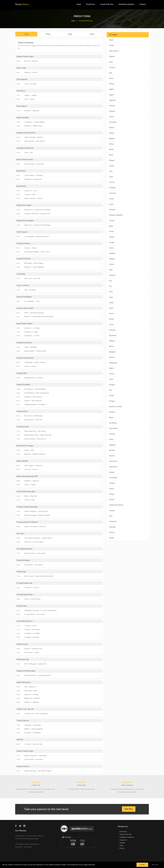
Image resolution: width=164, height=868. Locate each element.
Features (143, 4)
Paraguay (127, 384)
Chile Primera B (22, 233)
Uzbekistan (127, 521)
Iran (127, 281)
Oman (127, 379)
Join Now (129, 811)
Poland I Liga (21, 574)
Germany (127, 67)
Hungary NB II (22, 374)
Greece (127, 248)
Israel (127, 291)
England (127, 56)
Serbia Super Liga (23, 662)
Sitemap (122, 845)
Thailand (127, 483)
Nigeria (127, 368)
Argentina (127, 100)
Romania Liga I (22, 608)
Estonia (127, 231)
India (127, 270)
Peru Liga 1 (21, 535)
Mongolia (127, 352)
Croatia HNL (21, 275)
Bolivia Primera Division (25, 160)
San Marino (127, 423)
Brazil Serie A (21, 172)
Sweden (127, 472)
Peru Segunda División (25, 551)
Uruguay (127, 510)
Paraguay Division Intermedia (27, 509)
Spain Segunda (22, 80)
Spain (127, 62)
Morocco (127, 357)
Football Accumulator (126, 4)
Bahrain (127, 127)
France (127, 78)
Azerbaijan (127, 122)
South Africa (127, 461)
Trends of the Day (107, 4)
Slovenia (127, 456)
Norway (127, 373)
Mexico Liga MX (22, 463)
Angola (127, 95)
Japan (127, 297)
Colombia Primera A (24, 244)
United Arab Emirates (127, 505)
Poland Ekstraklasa (23, 562)
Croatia (127, 198)
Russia (127, 417)
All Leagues (113, 35)
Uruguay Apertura (23, 769)
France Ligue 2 (22, 107)
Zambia (127, 538)
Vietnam (127, 532)
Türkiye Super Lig (23, 723)
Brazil (127, 155)
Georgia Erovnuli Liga (24, 344)
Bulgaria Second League (25, 221)
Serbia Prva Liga (22, 646)
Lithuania (127, 330)
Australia (127, 111)
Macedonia (127, 335)
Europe (127, 45)
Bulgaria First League (24, 206)
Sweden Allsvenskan (24, 685)
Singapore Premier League (26, 673)
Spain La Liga (21, 68)
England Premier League (25, 57)
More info (155, 865)
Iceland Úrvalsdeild (23, 386)
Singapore (127, 445)
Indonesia (127, 275)
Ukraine (127, 499)
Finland (127, 237)
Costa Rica (127, 193)
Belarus (127, 133)
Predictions (91, 4)
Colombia (127, 187)
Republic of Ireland (127, 406)
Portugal (127, 401)
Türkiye (127, 494)
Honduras (127, 253)
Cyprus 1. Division (23, 286)
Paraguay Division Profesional (27, 524)
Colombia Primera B (24, 260)
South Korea (127, 466)
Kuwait (127, 319)
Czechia (127, 182)
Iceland (127, 264)
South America (127, 51)
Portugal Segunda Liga (25, 596)
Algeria (127, 89)
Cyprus (127, 204)
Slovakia (127, 450)
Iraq (127, 286)
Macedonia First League (25, 447)
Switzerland (127, 477)
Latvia (127, 324)
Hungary (127, 259)
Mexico (127, 346)
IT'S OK (142, 865)
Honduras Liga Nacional (25, 359)
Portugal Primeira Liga (24, 585)
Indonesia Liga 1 (22, 413)
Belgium (127, 138)
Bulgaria (127, 160)
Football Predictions (86, 21)
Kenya (127, 308)
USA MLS (20, 742)
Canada (127, 166)
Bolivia (127, 144)
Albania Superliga (23, 118)
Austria (127, 116)
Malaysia (127, 341)
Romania (127, 412)
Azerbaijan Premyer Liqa (25, 149)
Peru (127, 390)
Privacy (122, 851)
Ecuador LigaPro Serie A (25, 309)
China (127, 177)
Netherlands (127, 363)
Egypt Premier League (25, 325)
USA (127, 516)
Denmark (127, 209)
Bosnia (127, 149)
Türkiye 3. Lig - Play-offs (25, 711)
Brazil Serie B (21, 187)
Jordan (127, 302)
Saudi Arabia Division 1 (25, 623)
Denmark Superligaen (24, 298)
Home (79, 4)
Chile (127, 171)
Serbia (127, 439)
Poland (127, 395)
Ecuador (127, 220)
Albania (127, 84)
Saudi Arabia (127, 428)
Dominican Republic (127, 215)
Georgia (127, 242)
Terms (122, 848)
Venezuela (127, 527)
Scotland (127, 434)
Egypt (127, 226)
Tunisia (127, 488)
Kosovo (127, 313)
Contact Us (123, 843)
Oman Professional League (26, 493)
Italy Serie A (21, 91)
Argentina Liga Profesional (26, 133)
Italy (127, 73)
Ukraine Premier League (25, 753)
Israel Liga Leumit (23, 428)
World (127, 40)
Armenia (127, 105)
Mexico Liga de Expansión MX (27, 478)
